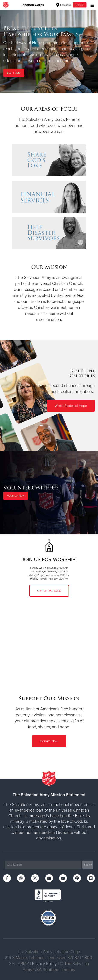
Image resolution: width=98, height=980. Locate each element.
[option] (49, 51)
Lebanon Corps (32, 5)
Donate (80, 5)
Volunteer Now (16, 496)
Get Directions (49, 591)
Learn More (14, 73)
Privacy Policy (44, 964)
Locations (64, 5)
